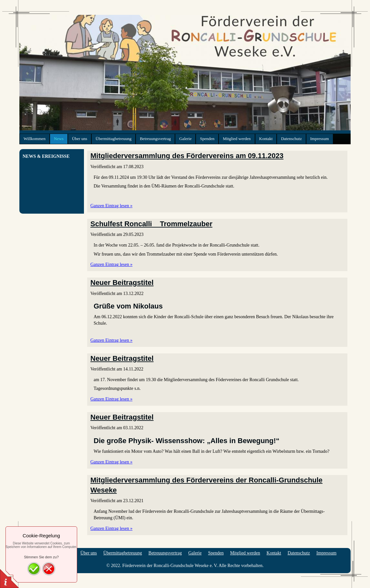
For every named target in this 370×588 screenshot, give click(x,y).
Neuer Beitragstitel (122, 283)
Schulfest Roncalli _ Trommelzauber (151, 224)
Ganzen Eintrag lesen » (111, 206)
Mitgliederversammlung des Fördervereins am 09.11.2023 (187, 156)
